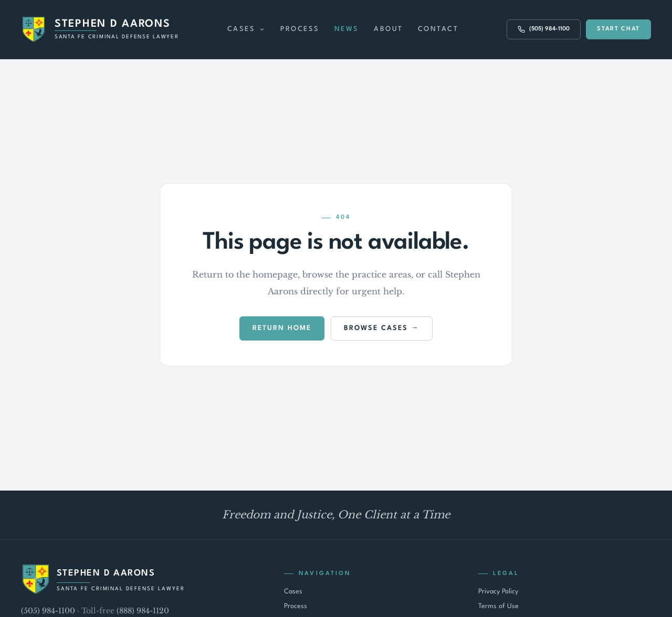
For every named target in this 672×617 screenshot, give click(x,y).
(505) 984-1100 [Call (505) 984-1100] (544, 29)
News (347, 29)
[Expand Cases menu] (262, 29)
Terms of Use (498, 606)
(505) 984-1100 (48, 611)
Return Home (282, 328)
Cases (241, 29)
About (388, 29)
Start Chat (618, 29)
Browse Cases (376, 328)
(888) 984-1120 (143, 611)
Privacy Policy (498, 592)
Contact (438, 29)
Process (300, 29)
